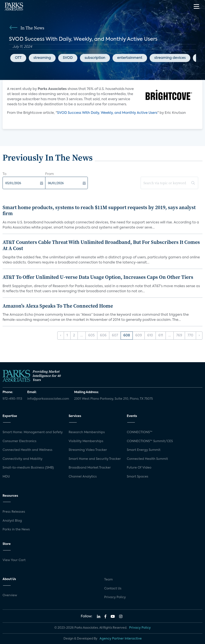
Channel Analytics (83, 477)
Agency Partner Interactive (121, 639)
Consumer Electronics (19, 441)
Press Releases (14, 512)
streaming (42, 58)
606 (103, 336)
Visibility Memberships (86, 441)
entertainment (130, 58)
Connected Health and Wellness (27, 450)
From (50, 174)
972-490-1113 (12, 399)
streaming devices (170, 58)
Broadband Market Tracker (90, 468)
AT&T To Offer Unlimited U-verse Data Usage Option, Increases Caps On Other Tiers (98, 277)
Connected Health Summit (147, 459)
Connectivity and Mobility (22, 459)
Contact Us (113, 589)
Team (108, 580)
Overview (10, 595)
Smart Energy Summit (144, 450)
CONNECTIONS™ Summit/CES (150, 441)
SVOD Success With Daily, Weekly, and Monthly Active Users (107, 113)
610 (150, 336)
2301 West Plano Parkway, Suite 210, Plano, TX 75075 (113, 399)
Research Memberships (87, 432)
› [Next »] (199, 336)
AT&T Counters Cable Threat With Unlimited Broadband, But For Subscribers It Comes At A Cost (101, 245)
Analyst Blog (12, 521)
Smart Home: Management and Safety (33, 432)
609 (139, 336)
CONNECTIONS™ (140, 432)
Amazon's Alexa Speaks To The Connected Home (58, 306)
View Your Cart (14, 560)
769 (179, 336)
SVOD (68, 58)
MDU (6, 477)
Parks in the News (16, 530)
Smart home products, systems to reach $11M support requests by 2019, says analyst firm (99, 210)
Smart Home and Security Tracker (95, 459)
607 (115, 336)
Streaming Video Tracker (88, 450)
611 (161, 336)
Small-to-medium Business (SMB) (28, 468)
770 (190, 336)
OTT (18, 58)
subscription (95, 58)
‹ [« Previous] (61, 336)
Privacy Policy (115, 597)
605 (91, 336)
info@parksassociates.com (48, 399)
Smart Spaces (138, 477)
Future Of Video (139, 468)
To (4, 174)
